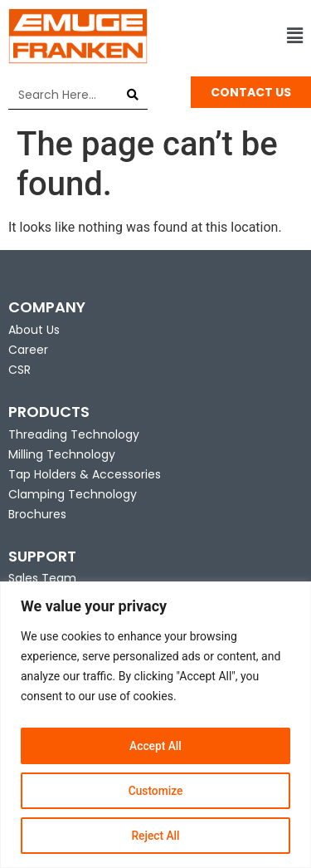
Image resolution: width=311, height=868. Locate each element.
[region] (155, 725)
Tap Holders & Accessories (85, 474)
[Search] (133, 95)
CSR (19, 370)
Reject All (155, 836)
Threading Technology (74, 434)
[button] (234, 36)
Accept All (156, 746)
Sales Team (42, 578)
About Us (34, 330)
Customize (155, 791)
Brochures (37, 514)
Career (28, 350)
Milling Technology (62, 454)
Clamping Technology (73, 494)
